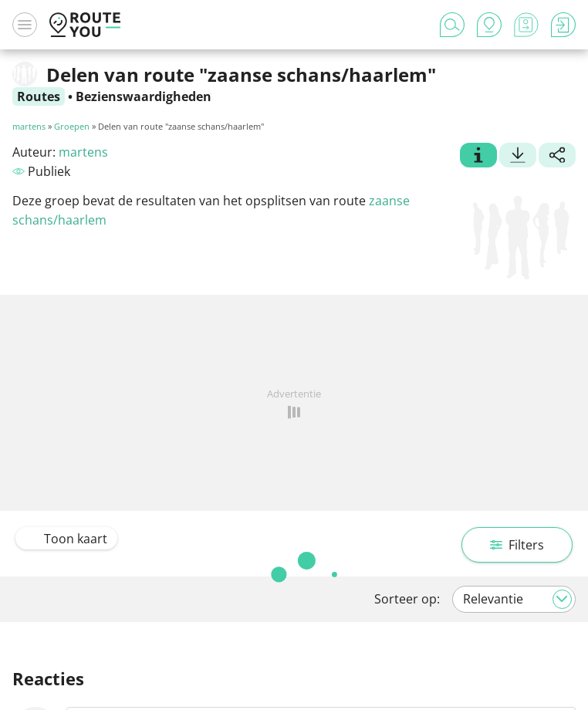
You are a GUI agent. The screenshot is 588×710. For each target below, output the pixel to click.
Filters (517, 545)
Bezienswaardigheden (144, 96)
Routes (39, 96)
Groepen (72, 126)
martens (29, 126)
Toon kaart (66, 539)
